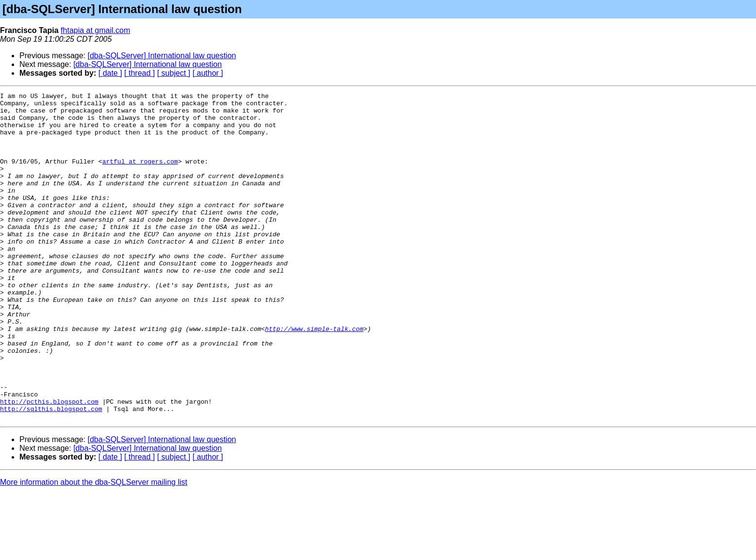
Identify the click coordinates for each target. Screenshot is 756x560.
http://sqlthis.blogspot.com (51, 473)
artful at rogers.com (140, 176)
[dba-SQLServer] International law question (162, 56)
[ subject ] (174, 73)
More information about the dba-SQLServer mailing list (94, 548)
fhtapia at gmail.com (95, 30)
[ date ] (110, 73)
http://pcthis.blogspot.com (49, 464)
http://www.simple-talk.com (314, 377)
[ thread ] (140, 73)
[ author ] (208, 73)
